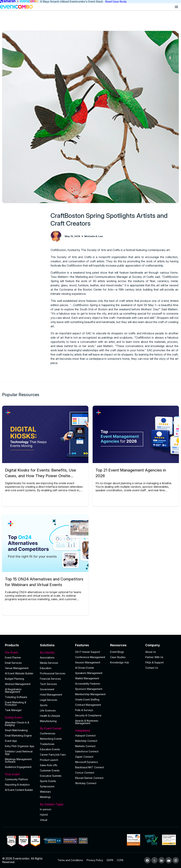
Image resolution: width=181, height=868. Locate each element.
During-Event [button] (20, 717)
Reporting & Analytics (17, 785)
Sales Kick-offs (49, 765)
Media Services (49, 663)
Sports (44, 705)
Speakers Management (89, 673)
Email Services (13, 663)
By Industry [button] (55, 652)
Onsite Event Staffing (87, 700)
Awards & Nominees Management (87, 722)
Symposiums (47, 786)
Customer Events (50, 770)
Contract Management (88, 705)
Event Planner (13, 657)
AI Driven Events (85, 668)
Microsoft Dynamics (87, 762)
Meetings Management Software (18, 760)
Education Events (50, 749)
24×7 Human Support (88, 652)
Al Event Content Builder (19, 790)
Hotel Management (51, 695)
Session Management (88, 662)
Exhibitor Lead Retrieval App (19, 753)
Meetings (45, 797)
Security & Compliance (88, 715)
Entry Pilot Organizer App (20, 746)
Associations (47, 657)
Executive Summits (51, 776)
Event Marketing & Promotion (16, 704)
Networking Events (51, 739)
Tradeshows (47, 744)
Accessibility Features (88, 684)
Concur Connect (85, 773)
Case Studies (118, 657)
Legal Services (49, 700)
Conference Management (90, 657)
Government (47, 689)
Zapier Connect (84, 757)
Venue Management (17, 668)
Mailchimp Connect (86, 741)
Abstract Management (18, 684)
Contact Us (152, 668)
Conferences (48, 733)
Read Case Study (116, 2)
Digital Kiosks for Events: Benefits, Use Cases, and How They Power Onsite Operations (40, 476)
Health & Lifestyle (50, 716)
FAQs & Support (154, 662)
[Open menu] (176, 7)
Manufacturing (48, 721)
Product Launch (49, 760)
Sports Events (48, 781)
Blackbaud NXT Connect (90, 767)
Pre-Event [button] (20, 652)
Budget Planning (14, 679)
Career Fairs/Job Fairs (53, 755)
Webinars (45, 792)
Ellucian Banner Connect (89, 778)
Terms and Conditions (70, 860)
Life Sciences (48, 710)
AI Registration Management (13, 690)
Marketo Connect (85, 746)
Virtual (44, 820)
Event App (11, 741)
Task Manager (13, 710)
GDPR (110, 860)
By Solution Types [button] (55, 804)
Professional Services (53, 673)
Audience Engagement (18, 767)
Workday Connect (86, 783)
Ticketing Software (16, 697)
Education (46, 668)
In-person (46, 809)
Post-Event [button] (20, 774)
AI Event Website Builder (19, 673)
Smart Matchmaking (16, 730)
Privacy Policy (95, 860)
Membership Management (90, 694)
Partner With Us (154, 657)
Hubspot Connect (85, 736)
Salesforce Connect (87, 751)
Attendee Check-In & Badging (17, 724)
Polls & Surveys (84, 710)
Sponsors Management (89, 689)
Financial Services (50, 679)
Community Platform (16, 779)
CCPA (120, 860)
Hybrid (44, 815)
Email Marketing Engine (18, 736)
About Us (151, 652)
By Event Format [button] (55, 728)
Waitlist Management (87, 678)
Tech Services (48, 684)
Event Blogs (117, 652)
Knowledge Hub (120, 662)
